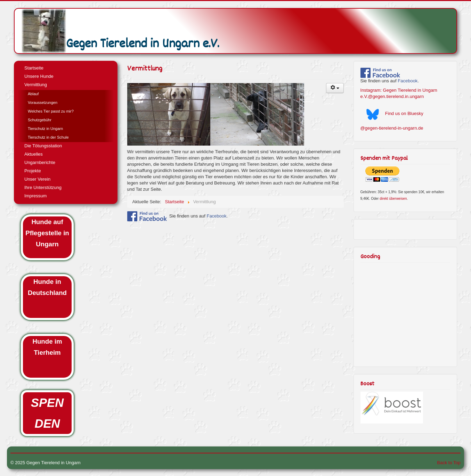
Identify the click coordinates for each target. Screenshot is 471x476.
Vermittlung (36, 85)
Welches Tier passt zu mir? (51, 111)
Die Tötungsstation (43, 146)
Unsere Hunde (39, 76)
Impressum (35, 196)
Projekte (33, 171)
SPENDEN (47, 413)
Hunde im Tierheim (47, 347)
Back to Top (449, 463)
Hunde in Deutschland (47, 287)
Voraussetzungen (43, 102)
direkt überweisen (393, 199)
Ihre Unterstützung (43, 187)
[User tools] (335, 88)
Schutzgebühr (40, 120)
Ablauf (33, 94)
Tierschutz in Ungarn (45, 129)
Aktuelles (34, 154)
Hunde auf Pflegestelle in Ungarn (47, 233)
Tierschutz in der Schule (48, 137)
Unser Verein (37, 179)
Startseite (34, 68)
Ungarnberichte (40, 162)
